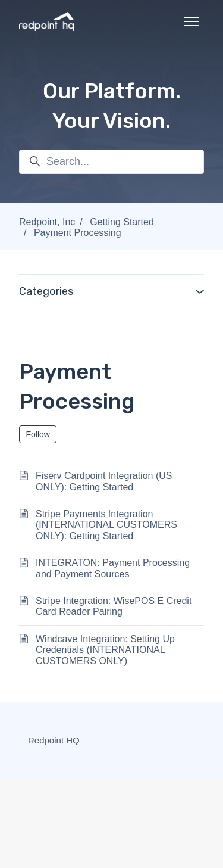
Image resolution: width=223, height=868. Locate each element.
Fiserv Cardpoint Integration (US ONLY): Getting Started (104, 481)
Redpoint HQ (54, 740)
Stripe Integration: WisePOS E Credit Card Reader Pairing (114, 606)
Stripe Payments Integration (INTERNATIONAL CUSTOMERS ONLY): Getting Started (106, 525)
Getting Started (122, 222)
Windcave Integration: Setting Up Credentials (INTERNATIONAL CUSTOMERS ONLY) (105, 650)
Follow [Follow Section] (38, 434)
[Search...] (111, 162)
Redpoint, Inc (47, 222)
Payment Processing (78, 233)
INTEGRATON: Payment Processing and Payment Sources (113, 568)
